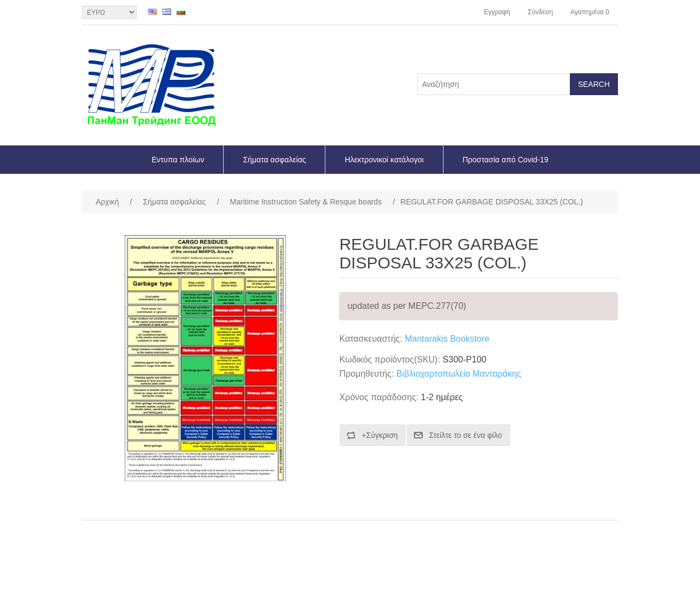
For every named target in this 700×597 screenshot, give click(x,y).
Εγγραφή (497, 12)
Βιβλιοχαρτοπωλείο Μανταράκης (459, 374)
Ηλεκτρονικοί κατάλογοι (384, 160)
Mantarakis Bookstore (447, 339)
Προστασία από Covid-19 (506, 160)
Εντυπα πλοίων (178, 160)
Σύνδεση (540, 12)
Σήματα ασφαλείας (274, 160)
